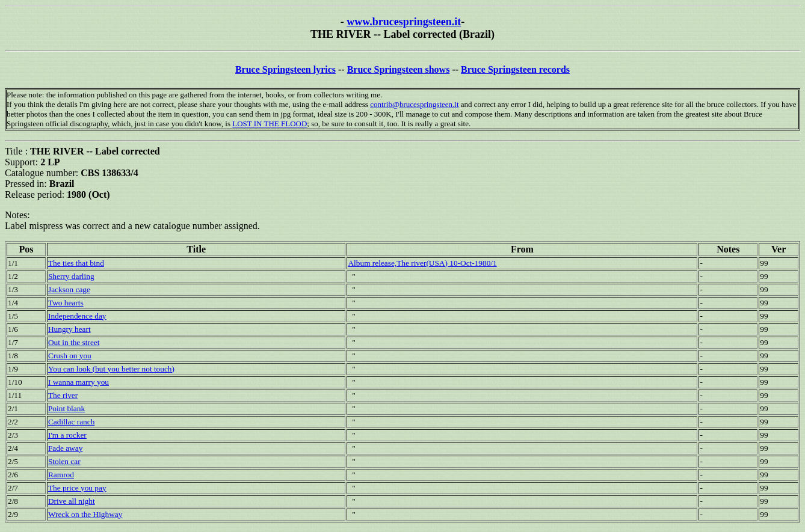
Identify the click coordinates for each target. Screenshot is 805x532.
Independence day (77, 316)
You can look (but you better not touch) (111, 369)
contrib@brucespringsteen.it (414, 104)
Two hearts (66, 303)
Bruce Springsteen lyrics (285, 69)
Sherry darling (71, 276)
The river (63, 395)
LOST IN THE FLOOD (270, 124)
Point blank (66, 408)
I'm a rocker (67, 435)
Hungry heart (69, 329)
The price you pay (77, 488)
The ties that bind (76, 263)
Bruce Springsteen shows (399, 69)
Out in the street (74, 342)
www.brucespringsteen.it (404, 22)
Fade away (65, 448)
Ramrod (61, 475)
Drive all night (72, 501)
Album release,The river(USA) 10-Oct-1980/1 (422, 263)
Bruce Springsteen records (515, 69)
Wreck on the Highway (85, 514)
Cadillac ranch (71, 422)
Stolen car (64, 461)
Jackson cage (69, 289)
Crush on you (70, 356)
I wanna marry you (79, 382)
